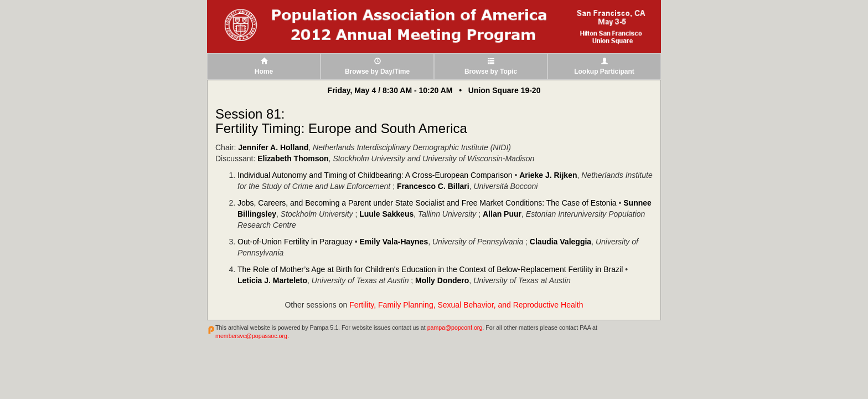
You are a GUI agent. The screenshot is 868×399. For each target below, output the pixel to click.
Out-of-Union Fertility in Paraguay (295, 242)
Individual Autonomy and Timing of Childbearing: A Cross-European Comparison (375, 175)
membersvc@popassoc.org (251, 336)
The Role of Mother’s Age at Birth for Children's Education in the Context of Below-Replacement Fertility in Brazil (430, 269)
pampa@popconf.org (455, 328)
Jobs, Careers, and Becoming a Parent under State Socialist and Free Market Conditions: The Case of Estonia (427, 203)
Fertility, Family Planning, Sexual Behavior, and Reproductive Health (466, 305)
